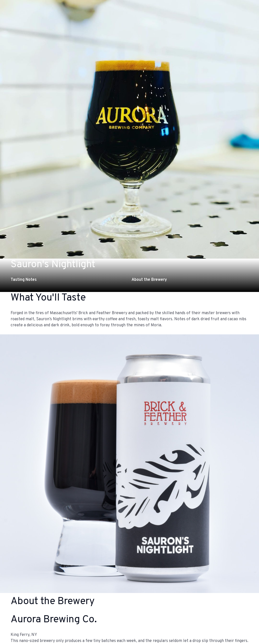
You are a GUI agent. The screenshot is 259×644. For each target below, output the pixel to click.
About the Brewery (149, 280)
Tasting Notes (24, 280)
